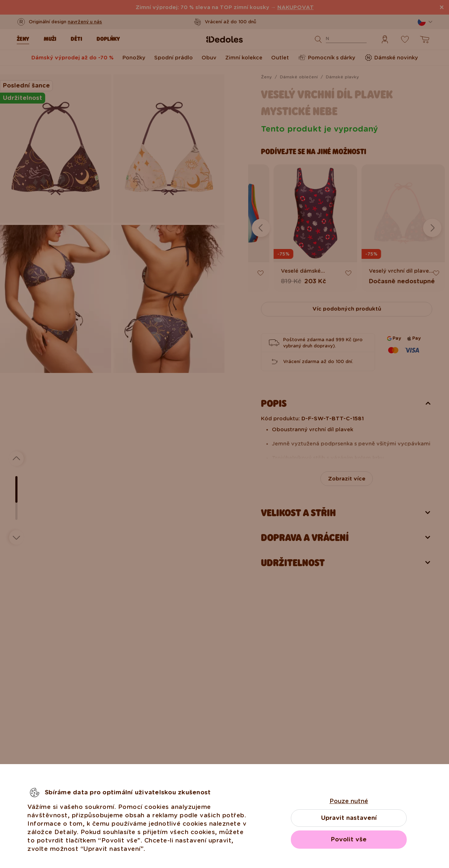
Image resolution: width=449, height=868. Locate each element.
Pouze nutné (349, 801)
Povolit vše (349, 839)
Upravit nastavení (349, 818)
